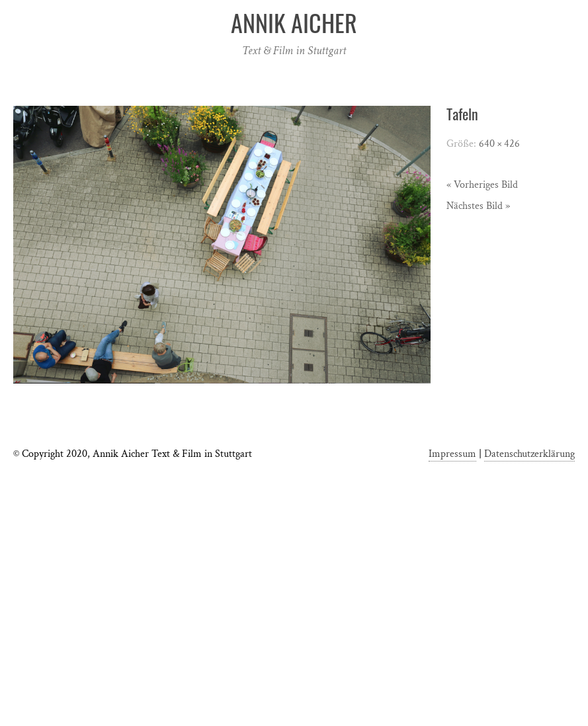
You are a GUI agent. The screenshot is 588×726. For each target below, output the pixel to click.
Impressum (452, 454)
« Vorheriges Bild (482, 185)
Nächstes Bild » (478, 206)
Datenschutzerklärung (529, 454)
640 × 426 (499, 144)
